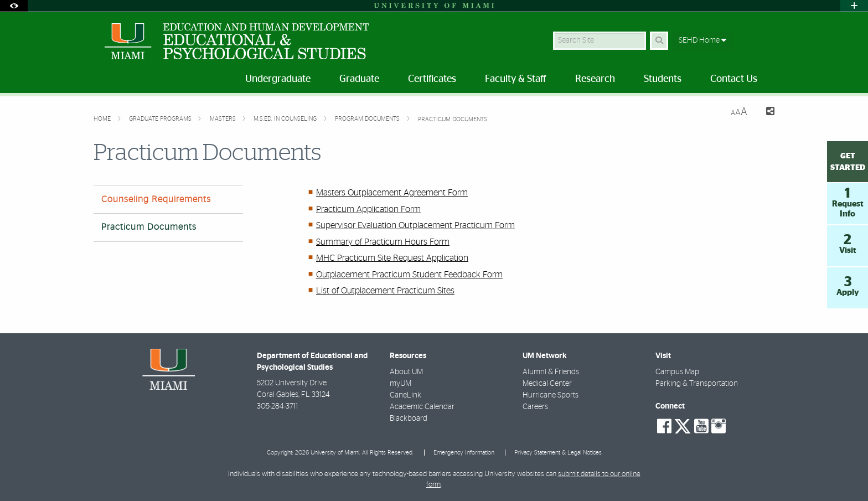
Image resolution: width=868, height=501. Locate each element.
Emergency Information (464, 453)
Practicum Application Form (368, 209)
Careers (535, 407)
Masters (224, 119)
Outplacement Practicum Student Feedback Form (409, 275)
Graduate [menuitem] (359, 79)
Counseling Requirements (156, 199)
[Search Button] (659, 41)
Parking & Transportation (697, 384)
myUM (401, 384)
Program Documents (368, 119)
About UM (406, 372)
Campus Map (677, 372)
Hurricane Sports (551, 395)
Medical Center (547, 384)
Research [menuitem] (595, 79)
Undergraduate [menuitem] (278, 79)
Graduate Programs (161, 119)
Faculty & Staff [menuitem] (516, 79)
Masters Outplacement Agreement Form (392, 193)
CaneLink (405, 395)
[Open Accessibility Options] (14, 6)
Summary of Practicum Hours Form (383, 242)
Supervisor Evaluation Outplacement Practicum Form (415, 225)
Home (103, 119)
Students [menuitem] (663, 79)
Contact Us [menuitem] (734, 79)
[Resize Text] (739, 112)
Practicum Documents (453, 119)
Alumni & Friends (551, 372)
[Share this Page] (765, 113)
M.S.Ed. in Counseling (286, 119)
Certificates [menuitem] (432, 79)
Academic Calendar (422, 407)
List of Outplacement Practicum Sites (385, 291)
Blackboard (409, 419)
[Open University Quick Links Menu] (854, 6)
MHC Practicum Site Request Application (392, 258)
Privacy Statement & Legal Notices (558, 453)
